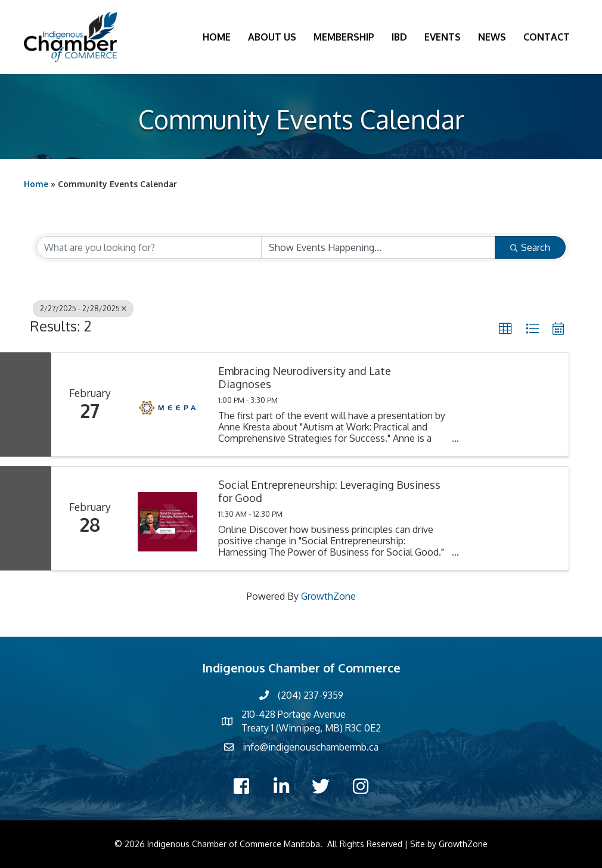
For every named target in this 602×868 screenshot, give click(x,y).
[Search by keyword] (149, 247)
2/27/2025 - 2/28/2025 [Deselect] (83, 309)
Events (443, 37)
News (492, 37)
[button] (505, 329)
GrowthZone (328, 596)
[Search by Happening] (378, 247)
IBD (399, 37)
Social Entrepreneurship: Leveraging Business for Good (329, 492)
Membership (344, 37)
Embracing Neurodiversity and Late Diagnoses (305, 378)
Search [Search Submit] (530, 247)
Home (217, 37)
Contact (547, 37)
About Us (272, 37)
